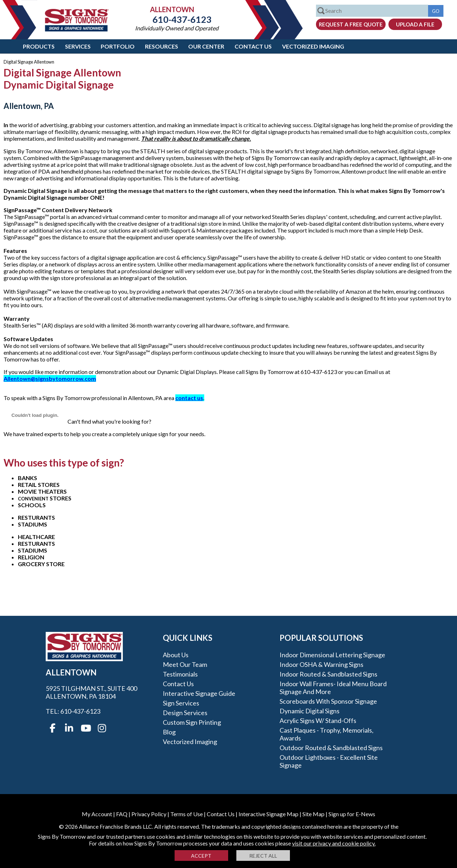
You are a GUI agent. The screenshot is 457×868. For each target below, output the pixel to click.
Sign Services (181, 703)
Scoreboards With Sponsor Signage (328, 701)
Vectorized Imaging (313, 46)
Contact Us (253, 46)
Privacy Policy (149, 814)
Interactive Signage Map (268, 814)
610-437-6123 (177, 19)
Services (78, 46)
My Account (97, 814)
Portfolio (118, 46)
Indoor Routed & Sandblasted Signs (328, 674)
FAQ (122, 814)
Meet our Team (185, 664)
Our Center (206, 46)
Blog (169, 732)
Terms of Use (187, 814)
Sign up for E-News (352, 814)
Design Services (185, 713)
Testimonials (180, 674)
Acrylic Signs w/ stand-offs (318, 720)
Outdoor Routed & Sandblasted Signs (331, 748)
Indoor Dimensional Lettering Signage (332, 655)
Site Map (313, 814)
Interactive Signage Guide (199, 693)
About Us (176, 655)
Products (39, 46)
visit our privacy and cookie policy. (334, 843)
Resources (162, 46)
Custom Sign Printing (192, 722)
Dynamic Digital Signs (310, 711)
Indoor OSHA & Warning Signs (322, 664)
